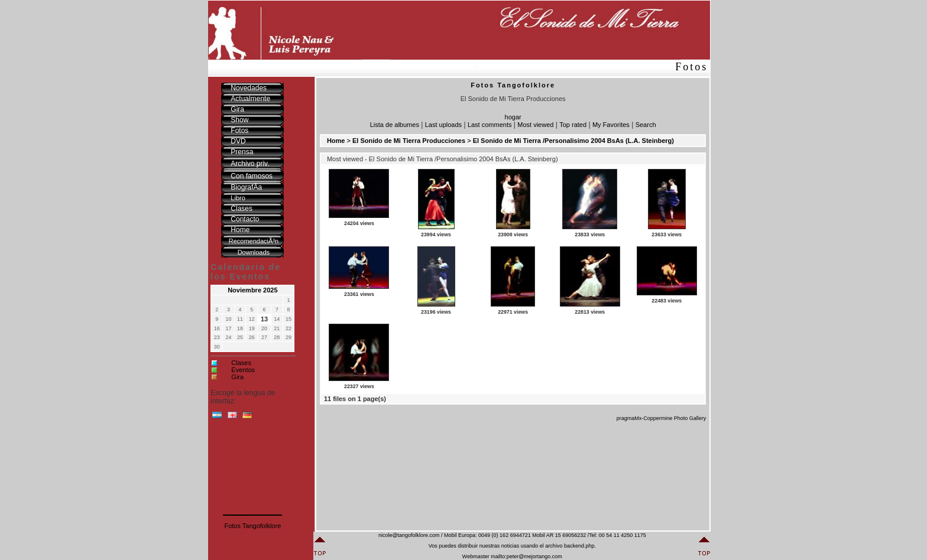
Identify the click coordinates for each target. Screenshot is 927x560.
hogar (513, 117)
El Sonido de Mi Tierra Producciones (409, 141)
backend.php (579, 546)
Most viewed (535, 125)
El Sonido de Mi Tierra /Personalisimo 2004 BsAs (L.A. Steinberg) (573, 141)
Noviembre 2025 (252, 290)
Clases (241, 363)
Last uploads (443, 125)
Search (646, 125)
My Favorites (611, 125)
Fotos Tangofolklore (252, 526)
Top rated (573, 125)
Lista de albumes (395, 125)
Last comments (490, 125)
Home (336, 141)
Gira (237, 377)
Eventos (243, 370)
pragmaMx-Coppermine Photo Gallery (662, 418)
